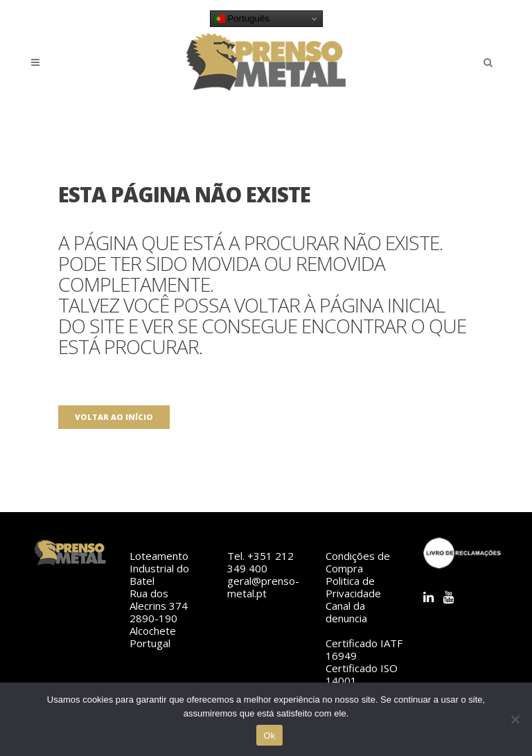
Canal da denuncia (346, 612)
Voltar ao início (114, 417)
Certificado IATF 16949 (364, 649)
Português (242, 19)
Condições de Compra (358, 562)
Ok (269, 736)
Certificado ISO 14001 (362, 674)
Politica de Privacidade (353, 587)
